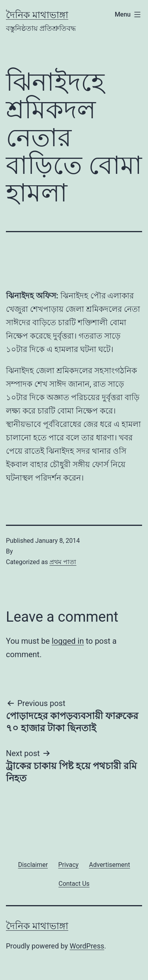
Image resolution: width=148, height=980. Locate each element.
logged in (68, 641)
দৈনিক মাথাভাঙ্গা (37, 15)
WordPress (87, 946)
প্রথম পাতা (63, 562)
